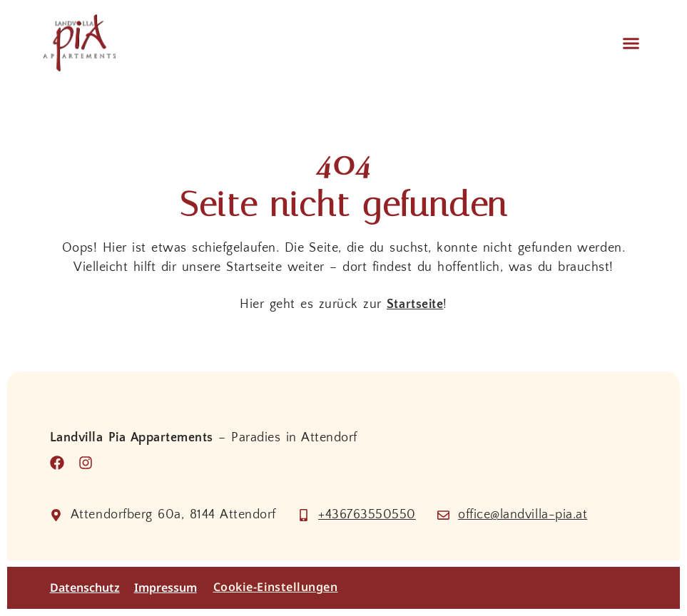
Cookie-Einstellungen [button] (276, 587)
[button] (631, 43)
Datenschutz (85, 588)
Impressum (166, 588)
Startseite (415, 304)
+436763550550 (367, 515)
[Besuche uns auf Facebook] (61, 463)
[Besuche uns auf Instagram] (89, 463)
